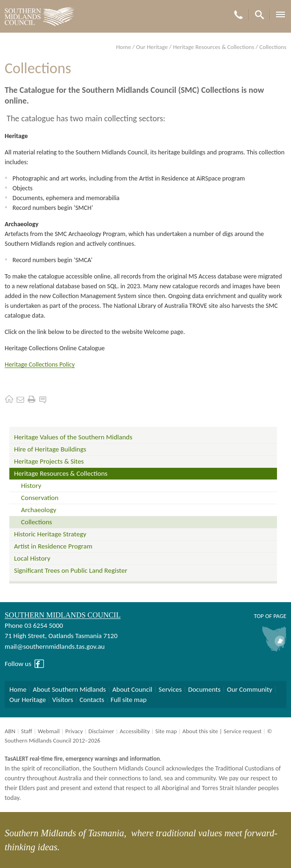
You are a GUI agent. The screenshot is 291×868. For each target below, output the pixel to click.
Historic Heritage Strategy (50, 534)
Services (170, 689)
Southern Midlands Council (63, 615)
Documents (204, 689)
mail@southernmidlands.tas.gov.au (55, 646)
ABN (10, 731)
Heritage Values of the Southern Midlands (73, 437)
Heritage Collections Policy (40, 365)
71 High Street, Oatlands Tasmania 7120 (61, 636)
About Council (132, 689)
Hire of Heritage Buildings (50, 449)
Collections (36, 522)
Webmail (49, 731)
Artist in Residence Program (53, 546)
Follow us (18, 664)
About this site (200, 731)
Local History (32, 558)
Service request (243, 731)
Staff (27, 731)
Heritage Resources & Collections (213, 47)
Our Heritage (152, 47)
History (31, 486)
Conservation (40, 498)
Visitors (63, 700)
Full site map (129, 700)
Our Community (250, 689)
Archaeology (39, 510)
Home (124, 47)
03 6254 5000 (44, 625)
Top (259, 616)
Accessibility (135, 731)
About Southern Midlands (69, 689)
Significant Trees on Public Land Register (71, 570)
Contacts (92, 700)
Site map (166, 731)
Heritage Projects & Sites (49, 461)
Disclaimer (101, 731)
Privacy (74, 731)
